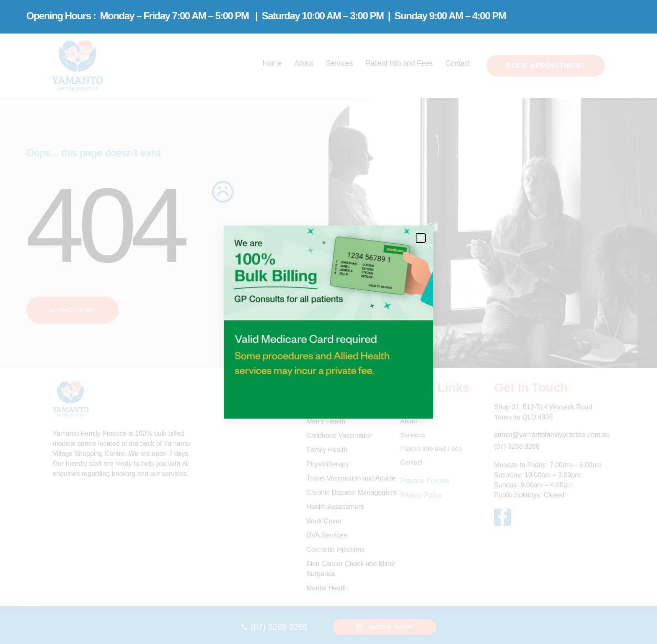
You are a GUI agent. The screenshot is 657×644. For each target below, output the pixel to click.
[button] (421, 238)
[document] (328, 322)
